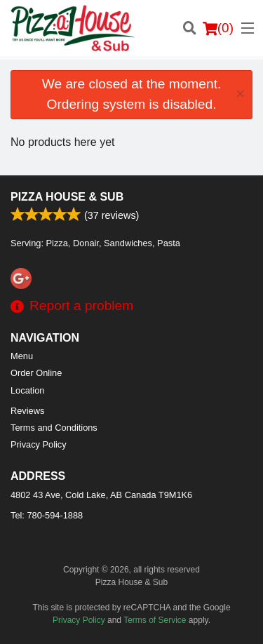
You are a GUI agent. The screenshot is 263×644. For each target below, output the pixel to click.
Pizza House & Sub (67, 197)
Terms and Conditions (54, 428)
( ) (218, 28)
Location (27, 390)
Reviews (27, 411)
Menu (22, 356)
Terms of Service (155, 620)
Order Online (36, 373)
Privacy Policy (39, 444)
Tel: (47, 515)
